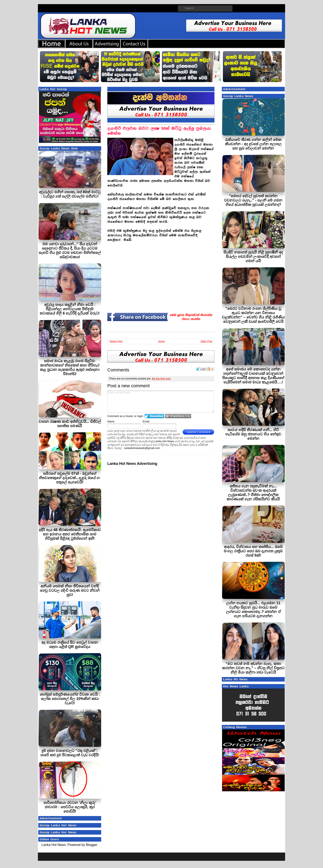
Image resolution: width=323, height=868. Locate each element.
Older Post (206, 341)
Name (111, 421)
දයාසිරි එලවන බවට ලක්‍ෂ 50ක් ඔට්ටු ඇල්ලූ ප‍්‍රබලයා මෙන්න (159, 131)
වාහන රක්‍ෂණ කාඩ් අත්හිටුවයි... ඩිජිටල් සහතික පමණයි (70, 424)
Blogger (91, 845)
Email (146, 421)
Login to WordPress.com (178, 416)
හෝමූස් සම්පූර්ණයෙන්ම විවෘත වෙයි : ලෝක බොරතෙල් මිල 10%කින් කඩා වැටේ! (70, 699)
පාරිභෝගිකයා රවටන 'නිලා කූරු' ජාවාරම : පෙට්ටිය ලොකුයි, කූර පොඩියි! (70, 807)
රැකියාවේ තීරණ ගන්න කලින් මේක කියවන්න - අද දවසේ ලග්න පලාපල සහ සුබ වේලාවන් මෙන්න (253, 144)
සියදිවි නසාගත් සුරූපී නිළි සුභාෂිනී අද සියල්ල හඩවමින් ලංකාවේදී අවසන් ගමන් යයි (253, 257)
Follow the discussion (211, 369)
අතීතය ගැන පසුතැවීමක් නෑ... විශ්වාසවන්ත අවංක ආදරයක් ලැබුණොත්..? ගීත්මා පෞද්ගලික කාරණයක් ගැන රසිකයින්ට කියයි (253, 493)
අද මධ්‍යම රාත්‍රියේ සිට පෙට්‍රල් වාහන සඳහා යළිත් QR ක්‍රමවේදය (70, 645)
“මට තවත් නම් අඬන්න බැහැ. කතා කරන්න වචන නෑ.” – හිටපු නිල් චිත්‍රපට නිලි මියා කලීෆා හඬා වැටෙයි (253, 668)
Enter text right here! (161, 402)
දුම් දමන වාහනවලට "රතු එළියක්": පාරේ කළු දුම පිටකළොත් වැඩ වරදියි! (70, 753)
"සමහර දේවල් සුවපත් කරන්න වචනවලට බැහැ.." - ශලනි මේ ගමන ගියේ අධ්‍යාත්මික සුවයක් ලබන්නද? (253, 200)
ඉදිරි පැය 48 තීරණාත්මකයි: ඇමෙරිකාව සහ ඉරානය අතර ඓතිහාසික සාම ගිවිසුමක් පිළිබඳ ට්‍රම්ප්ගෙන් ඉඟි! (70, 534)
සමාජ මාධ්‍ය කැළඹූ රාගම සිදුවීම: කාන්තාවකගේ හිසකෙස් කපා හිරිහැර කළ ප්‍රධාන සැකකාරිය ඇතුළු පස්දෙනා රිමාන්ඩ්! (70, 367)
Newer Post (116, 341)
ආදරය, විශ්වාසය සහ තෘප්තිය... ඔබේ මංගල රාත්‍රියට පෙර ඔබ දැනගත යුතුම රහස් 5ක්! (253, 551)
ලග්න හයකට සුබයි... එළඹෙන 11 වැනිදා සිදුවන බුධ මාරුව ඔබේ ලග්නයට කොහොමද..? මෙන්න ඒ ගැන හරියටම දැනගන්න (253, 609)
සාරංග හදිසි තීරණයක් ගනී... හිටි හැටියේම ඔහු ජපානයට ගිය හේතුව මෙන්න (253, 434)
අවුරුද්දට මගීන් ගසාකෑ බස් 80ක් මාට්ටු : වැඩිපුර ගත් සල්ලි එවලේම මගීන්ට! (70, 194)
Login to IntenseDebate (154, 416)
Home (161, 341)
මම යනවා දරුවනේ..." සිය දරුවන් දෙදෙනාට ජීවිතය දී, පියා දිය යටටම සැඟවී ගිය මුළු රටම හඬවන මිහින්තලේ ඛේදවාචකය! (70, 250)
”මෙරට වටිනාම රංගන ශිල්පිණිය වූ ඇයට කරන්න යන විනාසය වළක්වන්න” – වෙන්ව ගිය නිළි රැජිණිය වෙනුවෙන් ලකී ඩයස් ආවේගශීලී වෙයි (253, 315)
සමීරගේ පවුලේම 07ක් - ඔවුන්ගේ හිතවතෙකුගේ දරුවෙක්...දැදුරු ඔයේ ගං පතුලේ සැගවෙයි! (70, 478)
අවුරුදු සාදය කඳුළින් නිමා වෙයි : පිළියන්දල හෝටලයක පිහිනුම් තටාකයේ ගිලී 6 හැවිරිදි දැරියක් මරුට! (70, 309)
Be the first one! (161, 379)
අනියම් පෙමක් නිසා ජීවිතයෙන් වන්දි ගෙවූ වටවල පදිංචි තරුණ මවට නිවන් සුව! (70, 590)
